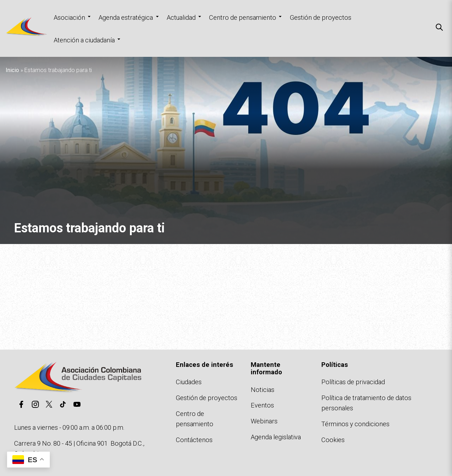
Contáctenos (194, 440)
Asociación (69, 17)
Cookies (333, 440)
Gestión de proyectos (321, 17)
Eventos (262, 405)
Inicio (12, 70)
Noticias (263, 390)
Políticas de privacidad (353, 382)
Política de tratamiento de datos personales (366, 403)
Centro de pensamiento (243, 17)
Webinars (264, 421)
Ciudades (189, 382)
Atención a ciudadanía (84, 40)
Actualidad (181, 17)
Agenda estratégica (126, 17)
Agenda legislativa (276, 437)
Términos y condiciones (355, 424)
